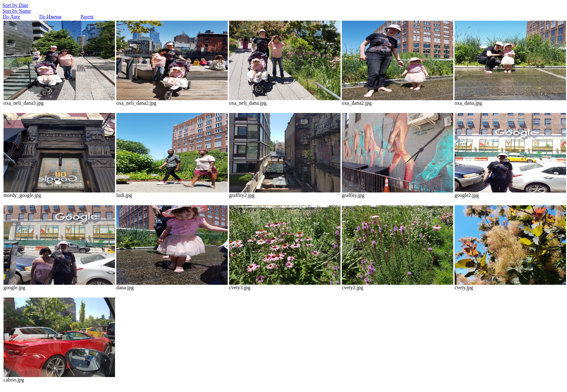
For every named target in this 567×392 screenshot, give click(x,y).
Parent (87, 17)
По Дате (11, 17)
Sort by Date (15, 5)
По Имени (50, 17)
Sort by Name (17, 11)
